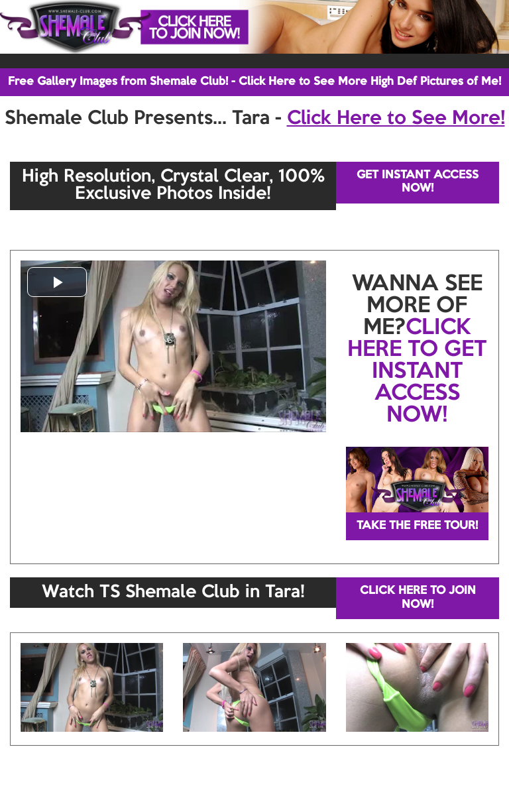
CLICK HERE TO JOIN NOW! (418, 598)
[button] (57, 282)
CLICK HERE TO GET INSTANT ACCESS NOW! (417, 372)
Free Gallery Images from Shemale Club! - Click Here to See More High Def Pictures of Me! (254, 82)
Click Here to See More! (396, 119)
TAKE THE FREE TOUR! (417, 526)
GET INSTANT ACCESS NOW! (418, 182)
